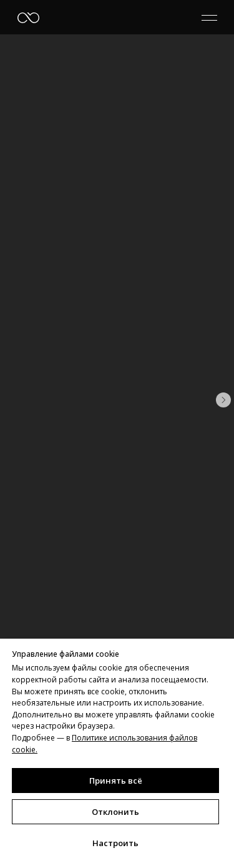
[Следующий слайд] (223, 400)
